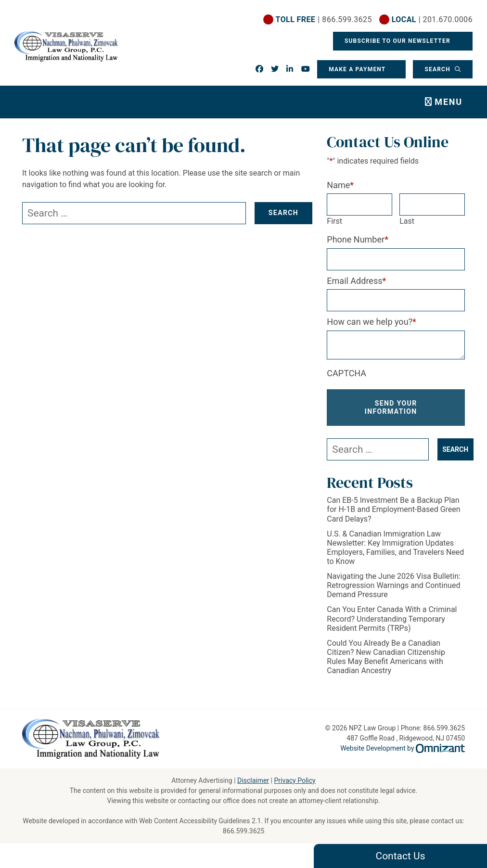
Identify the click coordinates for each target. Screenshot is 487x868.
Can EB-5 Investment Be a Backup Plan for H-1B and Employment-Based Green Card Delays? (393, 509)
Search (438, 69)
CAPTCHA (346, 373)
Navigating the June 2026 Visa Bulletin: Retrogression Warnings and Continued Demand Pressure (394, 585)
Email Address (356, 281)
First (334, 221)
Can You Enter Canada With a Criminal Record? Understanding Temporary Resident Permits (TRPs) (392, 619)
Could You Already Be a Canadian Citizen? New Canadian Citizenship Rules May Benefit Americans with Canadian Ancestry (386, 657)
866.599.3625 (244, 831)
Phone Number (358, 239)
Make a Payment (357, 69)
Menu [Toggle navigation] (449, 102)
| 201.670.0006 (432, 19)
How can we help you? (372, 322)
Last (407, 221)
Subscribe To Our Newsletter (398, 41)
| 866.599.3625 (324, 19)
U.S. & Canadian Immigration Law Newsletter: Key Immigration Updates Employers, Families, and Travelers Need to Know (395, 548)
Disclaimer (253, 780)
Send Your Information (391, 407)
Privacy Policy (295, 780)
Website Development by (403, 748)
